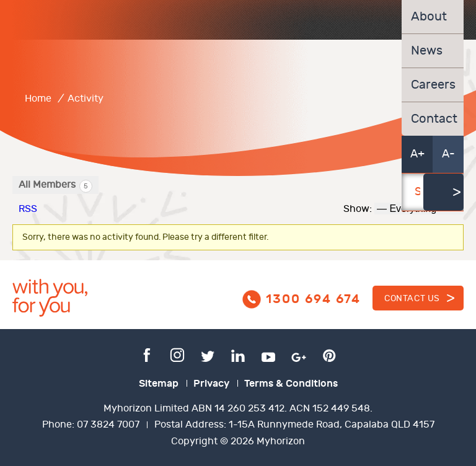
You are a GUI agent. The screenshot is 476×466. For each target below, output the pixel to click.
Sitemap (159, 384)
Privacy (211, 384)
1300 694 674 (313, 299)
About (429, 17)
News (427, 51)
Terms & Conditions (291, 384)
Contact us (412, 298)
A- (448, 154)
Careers (433, 85)
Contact (433, 119)
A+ (417, 154)
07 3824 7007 (108, 425)
